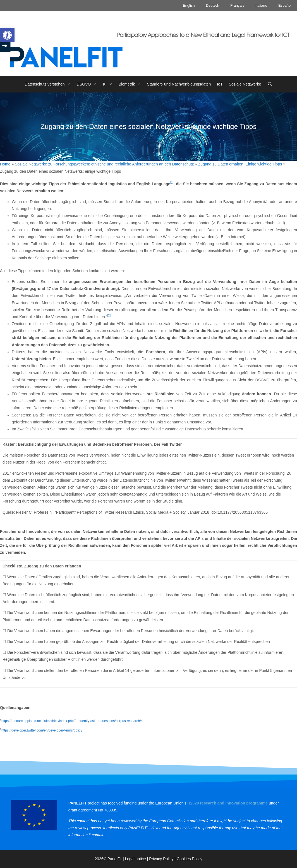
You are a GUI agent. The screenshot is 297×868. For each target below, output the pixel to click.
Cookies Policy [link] (190, 859)
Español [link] (285, 5)
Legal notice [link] (135, 859)
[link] (7, 35)
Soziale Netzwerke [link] (245, 84)
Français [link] (237, 5)
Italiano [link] (261, 5)
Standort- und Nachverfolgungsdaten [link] (179, 84)
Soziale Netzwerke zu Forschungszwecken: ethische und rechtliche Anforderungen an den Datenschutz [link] (104, 164)
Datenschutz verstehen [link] (49, 84)
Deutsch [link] (213, 5)
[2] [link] (109, 315)
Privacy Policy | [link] (163, 859)
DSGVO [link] (88, 84)
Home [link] (5, 164)
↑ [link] (142, 721)
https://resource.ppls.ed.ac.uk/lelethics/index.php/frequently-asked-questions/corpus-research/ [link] (71, 721)
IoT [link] (220, 84)
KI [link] (109, 84)
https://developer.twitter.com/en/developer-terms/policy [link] (42, 730)
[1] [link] (172, 182)
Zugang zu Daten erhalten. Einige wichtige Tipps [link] (240, 164)
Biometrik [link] (131, 84)
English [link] (189, 5)
